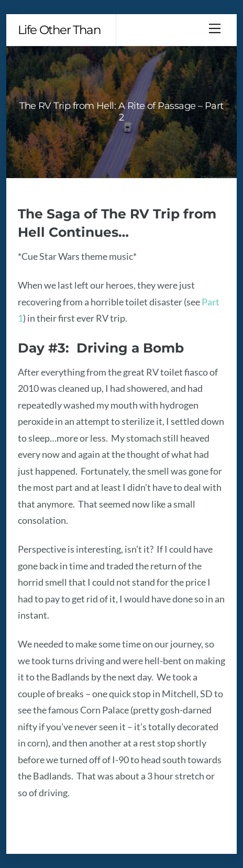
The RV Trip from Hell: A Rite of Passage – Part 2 (121, 112)
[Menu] (215, 28)
